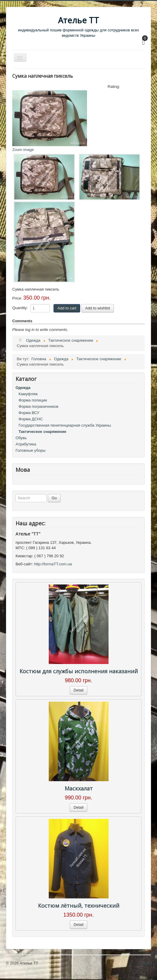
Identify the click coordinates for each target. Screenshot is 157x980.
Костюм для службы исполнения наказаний (79, 671)
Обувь (21, 438)
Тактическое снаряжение (42, 432)
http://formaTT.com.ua (53, 564)
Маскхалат (79, 788)
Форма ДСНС (31, 419)
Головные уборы (31, 450)
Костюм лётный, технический (79, 906)
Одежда (23, 388)
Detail (78, 690)
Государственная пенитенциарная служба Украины (65, 425)
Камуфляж (28, 394)
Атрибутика (26, 444)
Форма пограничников (38, 406)
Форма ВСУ (29, 413)
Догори (145, 963)
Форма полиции (33, 400)
